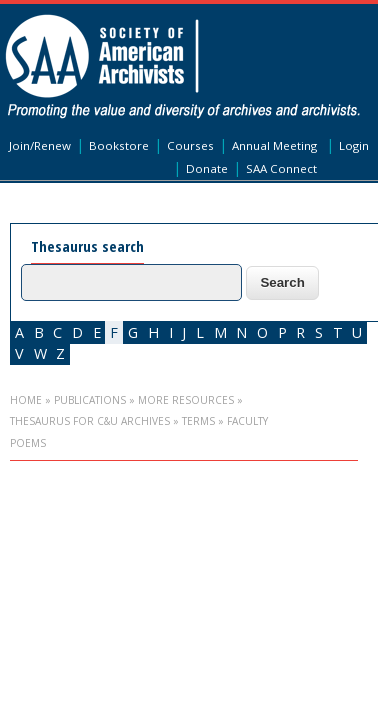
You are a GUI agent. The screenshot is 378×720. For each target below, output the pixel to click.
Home (26, 400)
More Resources (186, 400)
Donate (207, 168)
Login (354, 145)
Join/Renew (40, 145)
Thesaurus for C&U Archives (90, 421)
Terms (198, 421)
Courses (190, 145)
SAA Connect (281, 168)
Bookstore (119, 145)
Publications (90, 400)
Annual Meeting (274, 145)
